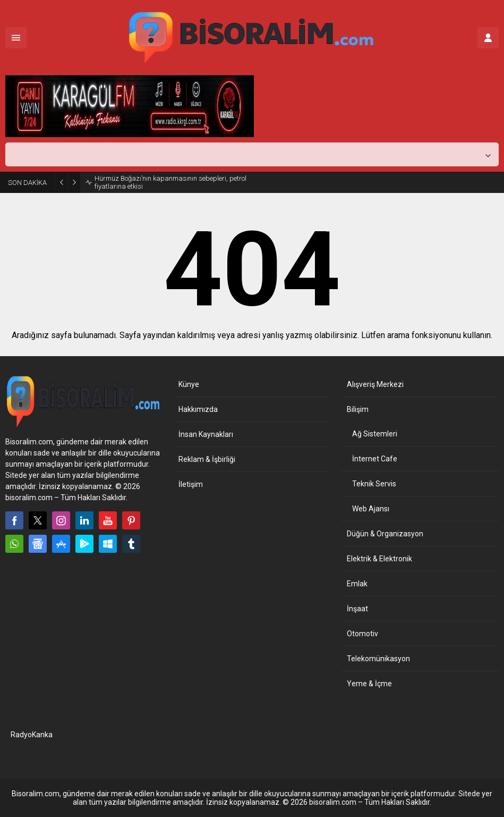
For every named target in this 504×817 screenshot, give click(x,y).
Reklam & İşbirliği (207, 459)
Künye (189, 384)
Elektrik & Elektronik (379, 559)
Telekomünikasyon (378, 659)
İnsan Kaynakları (206, 434)
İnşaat (357, 609)
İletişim (191, 484)
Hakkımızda (198, 409)
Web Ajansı (371, 509)
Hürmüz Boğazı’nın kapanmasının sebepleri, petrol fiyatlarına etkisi (170, 182)
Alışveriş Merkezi (375, 384)
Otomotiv (362, 634)
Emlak (357, 584)
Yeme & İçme (369, 684)
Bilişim (358, 409)
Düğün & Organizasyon (385, 534)
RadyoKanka (32, 735)
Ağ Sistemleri (375, 434)
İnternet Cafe (375, 459)
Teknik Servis (374, 484)
